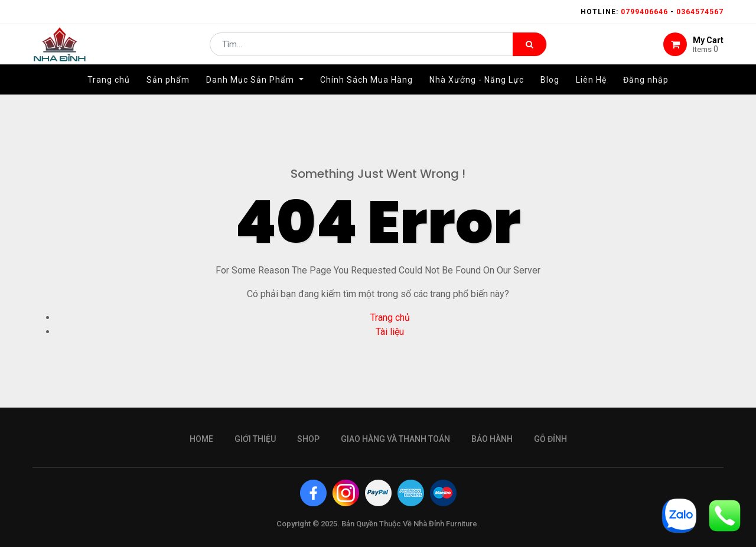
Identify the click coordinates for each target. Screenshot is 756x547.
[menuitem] (109, 93)
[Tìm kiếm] (529, 51)
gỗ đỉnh (550, 439)
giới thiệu (255, 439)
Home (201, 439)
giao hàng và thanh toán (395, 439)
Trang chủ (390, 318)
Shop (308, 439)
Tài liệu (390, 332)
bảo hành (492, 439)
